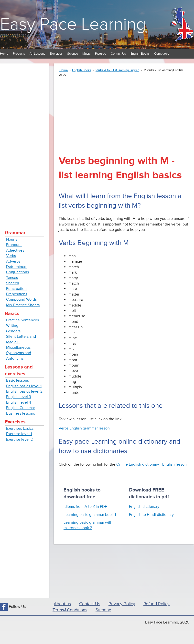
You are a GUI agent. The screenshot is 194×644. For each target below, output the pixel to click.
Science (73, 54)
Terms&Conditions (70, 610)
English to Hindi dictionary (151, 515)
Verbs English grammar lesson (84, 428)
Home (4, 54)
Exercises (56, 54)
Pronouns (14, 245)
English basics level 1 (24, 386)
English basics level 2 (24, 391)
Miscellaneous (18, 348)
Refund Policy (156, 604)
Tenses (12, 278)
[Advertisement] (24, 142)
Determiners (17, 267)
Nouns (12, 239)
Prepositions (17, 294)
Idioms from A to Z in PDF (85, 507)
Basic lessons (17, 380)
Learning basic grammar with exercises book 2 (88, 525)
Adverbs (13, 261)
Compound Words (21, 299)
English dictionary (144, 507)
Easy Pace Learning (73, 24)
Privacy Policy (122, 604)
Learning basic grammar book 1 (90, 515)
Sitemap (103, 610)
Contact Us (118, 54)
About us (62, 604)
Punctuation (16, 289)
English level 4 (19, 402)
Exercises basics (20, 429)
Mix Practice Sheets (23, 305)
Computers (162, 54)
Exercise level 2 (19, 440)
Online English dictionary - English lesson (151, 464)
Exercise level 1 (19, 434)
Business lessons (21, 413)
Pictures (101, 54)
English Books (140, 54)
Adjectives (15, 250)
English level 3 (19, 397)
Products (19, 54)
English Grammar (21, 408)
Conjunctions (17, 272)
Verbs (11, 256)
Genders (13, 331)
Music (86, 54)
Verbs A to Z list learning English (117, 70)
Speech (13, 283)
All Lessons (37, 54)
